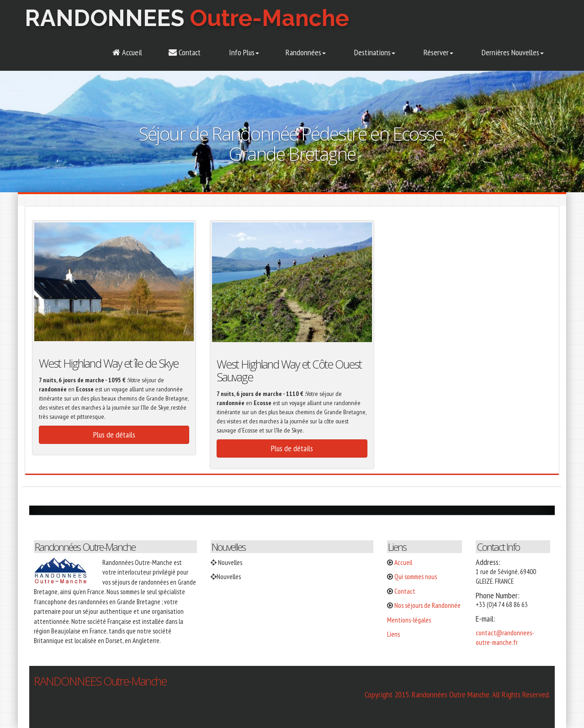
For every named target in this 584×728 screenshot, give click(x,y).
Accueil (127, 52)
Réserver (438, 52)
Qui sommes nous (416, 577)
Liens (393, 634)
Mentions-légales (409, 620)
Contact (185, 52)
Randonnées (306, 52)
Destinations (374, 52)
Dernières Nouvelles (512, 52)
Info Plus (243, 52)
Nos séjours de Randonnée (427, 605)
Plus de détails (114, 435)
